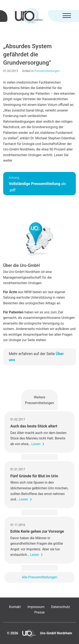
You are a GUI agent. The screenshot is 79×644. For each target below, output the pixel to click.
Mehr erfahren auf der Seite (36, 357)
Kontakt (15, 607)
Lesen (36, 444)
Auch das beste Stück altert (34, 426)
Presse (39, 612)
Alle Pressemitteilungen (39, 577)
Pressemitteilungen (47, 71)
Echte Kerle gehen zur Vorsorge (37, 531)
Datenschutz (61, 607)
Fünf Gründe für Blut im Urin (34, 476)
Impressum (36, 607)
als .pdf (37, 184)
